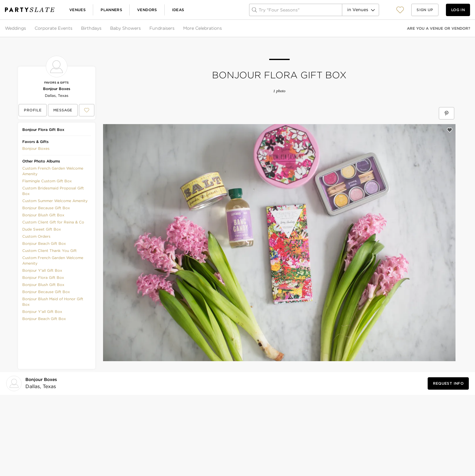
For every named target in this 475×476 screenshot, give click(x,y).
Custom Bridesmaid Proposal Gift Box (53, 191)
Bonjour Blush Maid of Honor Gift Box (53, 302)
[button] (400, 10)
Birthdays (91, 28)
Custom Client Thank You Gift (50, 251)
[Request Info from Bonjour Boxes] (448, 383)
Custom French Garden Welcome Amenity (53, 171)
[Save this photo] (450, 130)
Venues (78, 10)
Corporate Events (54, 28)
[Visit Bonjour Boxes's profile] (42, 383)
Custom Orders (36, 236)
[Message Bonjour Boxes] (63, 110)
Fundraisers (162, 28)
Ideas (178, 10)
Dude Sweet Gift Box (42, 229)
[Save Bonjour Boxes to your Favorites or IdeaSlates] (87, 110)
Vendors (147, 10)
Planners (111, 10)
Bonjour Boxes (57, 89)
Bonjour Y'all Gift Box (42, 270)
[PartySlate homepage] (30, 10)
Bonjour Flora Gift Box (43, 277)
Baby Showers (125, 28)
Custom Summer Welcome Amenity (55, 201)
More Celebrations (203, 28)
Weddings (15, 28)
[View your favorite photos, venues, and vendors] (400, 10)
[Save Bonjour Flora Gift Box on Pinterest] (447, 113)
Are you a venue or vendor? (438, 28)
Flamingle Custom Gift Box (47, 181)
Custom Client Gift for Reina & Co (53, 222)
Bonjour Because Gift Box (46, 208)
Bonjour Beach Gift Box (44, 243)
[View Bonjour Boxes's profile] (33, 110)
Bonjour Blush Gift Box (43, 215)
